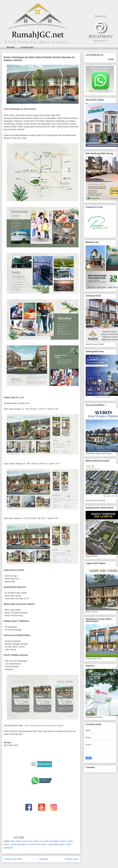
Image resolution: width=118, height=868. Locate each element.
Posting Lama (72, 859)
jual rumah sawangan (49, 841)
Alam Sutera (16, 841)
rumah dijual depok (56, 844)
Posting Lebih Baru (13, 859)
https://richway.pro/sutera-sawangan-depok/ (44, 726)
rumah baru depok (18, 844)
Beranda (11, 47)
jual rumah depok (31, 841)
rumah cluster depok (37, 844)
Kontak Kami (27, 47)
